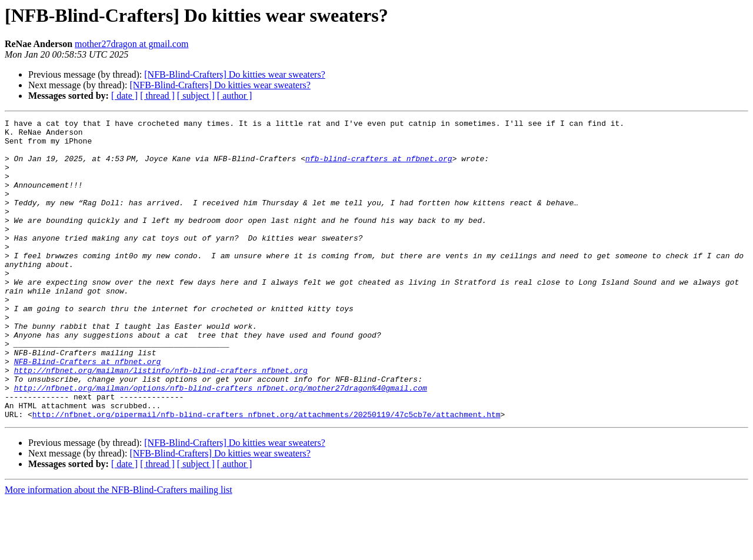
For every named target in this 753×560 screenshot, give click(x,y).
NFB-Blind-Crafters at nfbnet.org (88, 411)
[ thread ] (157, 96)
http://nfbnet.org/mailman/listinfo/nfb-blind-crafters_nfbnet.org (161, 421)
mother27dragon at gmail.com (131, 44)
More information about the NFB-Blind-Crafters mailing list (119, 550)
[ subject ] (196, 96)
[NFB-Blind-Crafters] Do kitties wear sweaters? (234, 74)
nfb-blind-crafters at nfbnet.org (381, 167)
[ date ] (124, 96)
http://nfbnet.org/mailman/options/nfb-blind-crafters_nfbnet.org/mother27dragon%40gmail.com (221, 442)
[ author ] (235, 96)
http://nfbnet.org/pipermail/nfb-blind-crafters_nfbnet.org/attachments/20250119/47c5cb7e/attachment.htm (266, 474)
